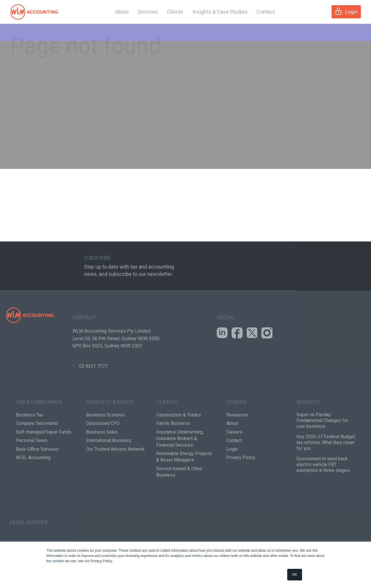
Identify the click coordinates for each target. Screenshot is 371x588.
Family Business (173, 445)
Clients (175, 12)
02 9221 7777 (93, 387)
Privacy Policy (241, 479)
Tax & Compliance (39, 423)
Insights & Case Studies (220, 12)
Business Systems (105, 436)
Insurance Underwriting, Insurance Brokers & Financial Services (180, 460)
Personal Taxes (32, 462)
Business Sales (102, 453)
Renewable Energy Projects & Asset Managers (184, 478)
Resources (237, 436)
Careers (234, 453)
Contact (266, 12)
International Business (109, 462)
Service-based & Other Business (179, 493)
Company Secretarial (37, 445)
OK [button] (295, 575)
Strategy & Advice (110, 423)
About (122, 12)
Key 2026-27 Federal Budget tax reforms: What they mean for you (326, 464)
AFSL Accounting (33, 479)
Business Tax (30, 436)
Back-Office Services (37, 470)
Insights (308, 423)
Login (346, 11)
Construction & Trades (179, 436)
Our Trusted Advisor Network (115, 470)
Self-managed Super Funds (44, 453)
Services (148, 12)
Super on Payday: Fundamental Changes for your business (322, 442)
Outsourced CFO (103, 445)
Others (236, 423)
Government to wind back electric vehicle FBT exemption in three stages (323, 486)
